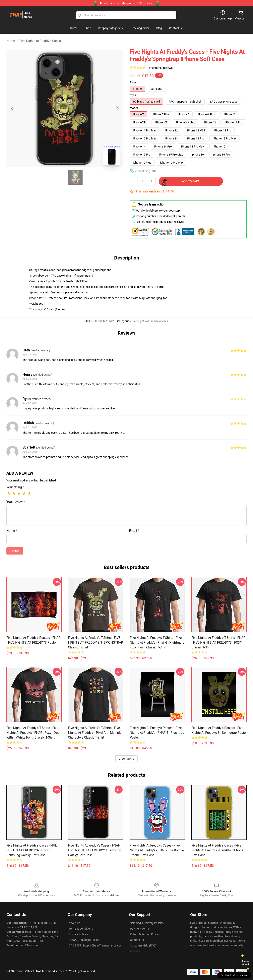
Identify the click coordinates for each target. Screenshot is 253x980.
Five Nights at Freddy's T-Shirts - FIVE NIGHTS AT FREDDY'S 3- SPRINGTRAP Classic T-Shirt (96, 643)
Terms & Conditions (81, 929)
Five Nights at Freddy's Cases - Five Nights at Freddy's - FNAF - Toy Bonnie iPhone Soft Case (157, 850)
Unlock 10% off (245, 963)
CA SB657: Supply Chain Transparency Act (95, 945)
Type (133, 82)
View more (127, 759)
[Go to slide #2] (75, 177)
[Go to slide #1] (55, 177)
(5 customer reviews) (161, 68)
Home (11, 41)
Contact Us (137, 940)
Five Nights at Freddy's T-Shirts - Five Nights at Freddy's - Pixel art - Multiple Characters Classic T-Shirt (95, 733)
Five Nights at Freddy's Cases (40, 41)
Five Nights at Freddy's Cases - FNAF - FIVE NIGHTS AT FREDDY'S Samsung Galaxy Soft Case (95, 850)
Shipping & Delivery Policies (147, 923)
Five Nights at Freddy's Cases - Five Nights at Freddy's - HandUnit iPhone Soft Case (217, 850)
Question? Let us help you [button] (234, 975)
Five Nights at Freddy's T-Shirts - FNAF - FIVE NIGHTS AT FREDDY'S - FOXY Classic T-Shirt (218, 643)
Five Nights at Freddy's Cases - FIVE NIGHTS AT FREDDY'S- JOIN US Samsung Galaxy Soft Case (32, 850)
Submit (15, 551)
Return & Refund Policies (145, 934)
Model (134, 108)
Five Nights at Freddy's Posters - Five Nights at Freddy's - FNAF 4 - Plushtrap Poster (157, 733)
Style (133, 95)
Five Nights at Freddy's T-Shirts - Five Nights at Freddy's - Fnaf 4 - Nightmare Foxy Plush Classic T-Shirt (157, 643)
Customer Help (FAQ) (143, 945)
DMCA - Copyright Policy (84, 940)
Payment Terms (140, 929)
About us (74, 923)
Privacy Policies (78, 934)
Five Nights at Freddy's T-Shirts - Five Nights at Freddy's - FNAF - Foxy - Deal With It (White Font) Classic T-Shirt (33, 733)
